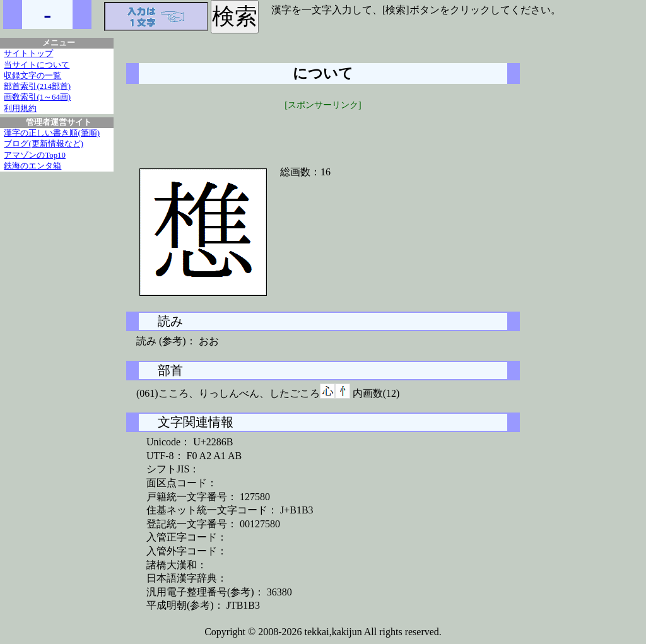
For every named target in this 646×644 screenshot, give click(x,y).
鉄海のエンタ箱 (32, 166)
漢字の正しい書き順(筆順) (52, 133)
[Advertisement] (323, 131)
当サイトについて (37, 65)
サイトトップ (28, 54)
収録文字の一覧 (32, 76)
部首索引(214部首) (37, 86)
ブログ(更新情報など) (44, 144)
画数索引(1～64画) (37, 97)
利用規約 (20, 108)
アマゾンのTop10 (35, 155)
